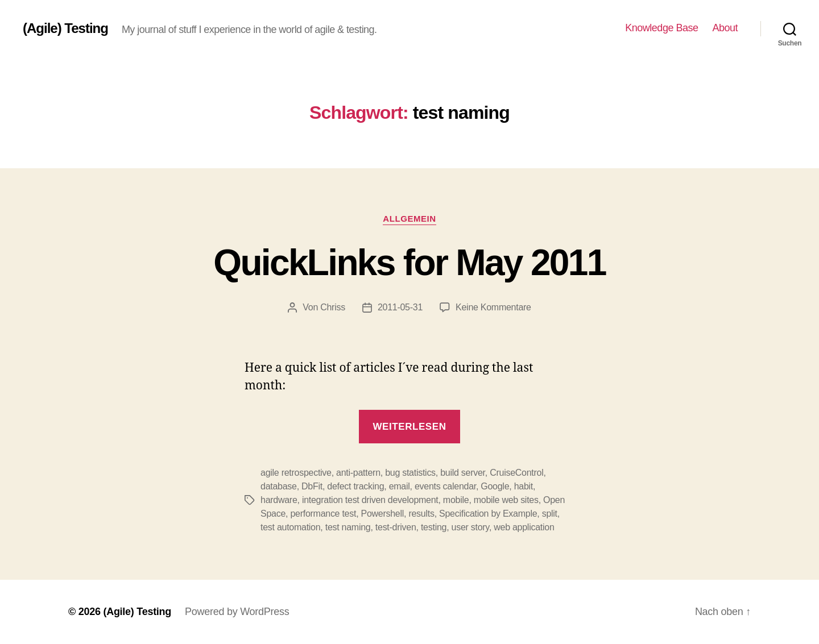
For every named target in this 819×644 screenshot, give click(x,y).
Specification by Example (488, 514)
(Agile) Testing (65, 28)
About (725, 28)
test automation (290, 527)
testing (434, 527)
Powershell (383, 514)
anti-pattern (358, 473)
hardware (279, 500)
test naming (348, 527)
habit (524, 486)
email (400, 486)
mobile (456, 500)
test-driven (396, 527)
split (550, 514)
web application (524, 527)
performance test (323, 514)
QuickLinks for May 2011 (409, 263)
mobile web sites (506, 500)
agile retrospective (296, 473)
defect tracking (355, 486)
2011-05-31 (400, 307)
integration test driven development (370, 500)
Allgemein (409, 219)
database (279, 486)
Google (495, 486)
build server (463, 473)
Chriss (333, 307)
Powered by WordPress (237, 612)
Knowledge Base (661, 28)
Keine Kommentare (493, 307)
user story (470, 527)
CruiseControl (516, 473)
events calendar (445, 486)
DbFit (312, 486)
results (421, 514)
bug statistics (410, 473)
